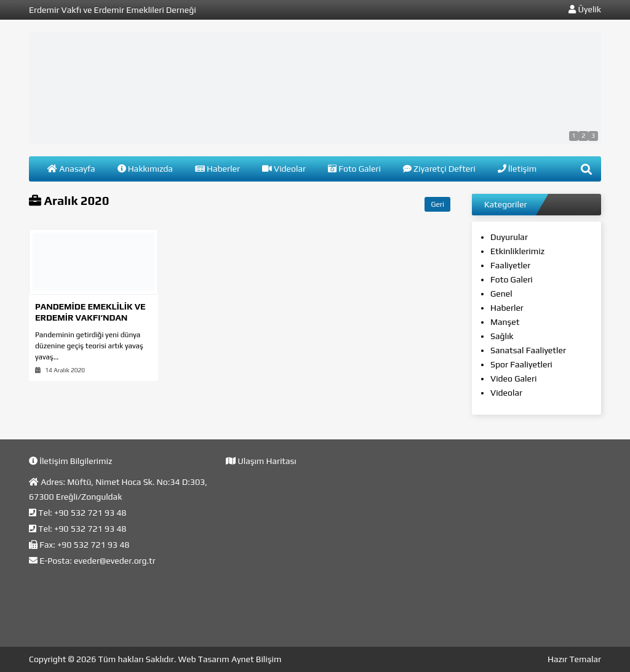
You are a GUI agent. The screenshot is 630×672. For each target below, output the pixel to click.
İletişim (517, 169)
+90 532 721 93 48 (90, 513)
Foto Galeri (354, 169)
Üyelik (585, 9)
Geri (437, 204)
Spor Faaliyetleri (521, 364)
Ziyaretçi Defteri (439, 169)
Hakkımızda (145, 169)
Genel (501, 294)
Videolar (284, 169)
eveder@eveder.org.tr (115, 561)
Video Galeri (513, 378)
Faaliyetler (510, 265)
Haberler (217, 169)
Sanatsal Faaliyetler (528, 350)
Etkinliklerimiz (517, 251)
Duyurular (509, 237)
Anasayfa (71, 169)
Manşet (505, 322)
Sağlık (502, 336)
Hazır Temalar (574, 659)
